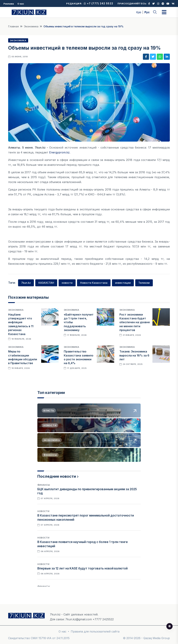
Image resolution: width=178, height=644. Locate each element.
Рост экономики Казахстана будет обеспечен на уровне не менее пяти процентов (135, 322)
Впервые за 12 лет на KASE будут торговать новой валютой (82, 568)
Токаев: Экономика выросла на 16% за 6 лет (134, 355)
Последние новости (57, 476)
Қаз (139, 12)
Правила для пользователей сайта (95, 631)
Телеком (144, 283)
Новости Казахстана (94, 283)
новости (67, 283)
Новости (43, 511)
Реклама (9, 4)
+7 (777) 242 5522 (98, 3)
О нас (21, 4)
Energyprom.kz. (60, 152)
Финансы (44, 485)
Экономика (31, 26)
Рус (147, 12)
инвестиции (123, 283)
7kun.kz (26, 283)
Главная (13, 26)
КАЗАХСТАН (46, 283)
